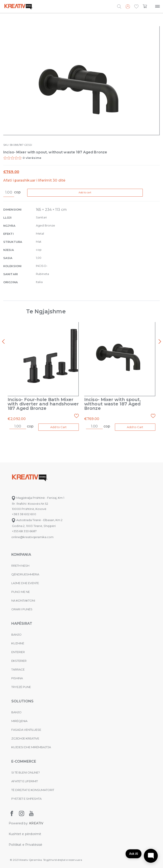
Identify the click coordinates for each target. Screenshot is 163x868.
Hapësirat (22, 624)
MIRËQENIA (19, 721)
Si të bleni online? (26, 772)
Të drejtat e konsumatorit (33, 790)
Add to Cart (58, 427)
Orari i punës (22, 609)
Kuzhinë (18, 643)
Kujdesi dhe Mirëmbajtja (31, 747)
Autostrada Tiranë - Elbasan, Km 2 (37, 520)
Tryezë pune (21, 687)
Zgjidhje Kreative (25, 738)
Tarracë (18, 669)
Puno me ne (21, 592)
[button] (136, 7)
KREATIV (36, 823)
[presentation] (3, 342)
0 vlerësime (32, 158)
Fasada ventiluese (26, 730)
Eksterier (19, 661)
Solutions (22, 701)
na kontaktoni (23, 600)
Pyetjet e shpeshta (26, 799)
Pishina (17, 678)
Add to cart (86, 192)
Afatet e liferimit (25, 781)
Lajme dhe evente (25, 583)
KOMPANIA (21, 555)
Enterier (18, 652)
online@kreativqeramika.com (32, 537)
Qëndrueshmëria (25, 574)
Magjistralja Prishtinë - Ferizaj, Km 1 (38, 498)
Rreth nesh (20, 566)
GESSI (28, 145)
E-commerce (24, 761)
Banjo (16, 635)
